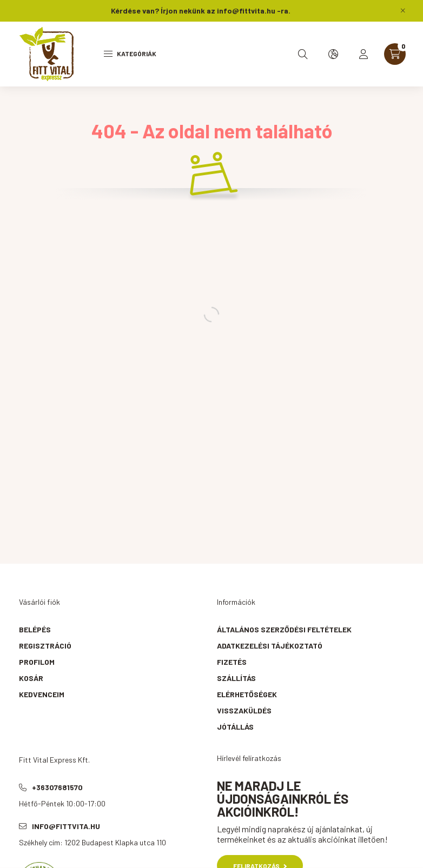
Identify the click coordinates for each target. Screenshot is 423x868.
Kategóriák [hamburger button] (130, 54)
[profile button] (363, 54)
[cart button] (395, 54)
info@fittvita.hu (66, 826)
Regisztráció (45, 646)
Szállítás (236, 678)
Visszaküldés (244, 710)
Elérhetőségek (247, 694)
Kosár (31, 678)
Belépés (35, 629)
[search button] (303, 54)
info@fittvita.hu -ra (253, 11)
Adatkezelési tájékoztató (270, 646)
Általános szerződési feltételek (284, 629)
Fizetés (232, 662)
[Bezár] (403, 11)
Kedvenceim (42, 694)
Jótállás (235, 727)
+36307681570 (57, 787)
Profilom (37, 662)
